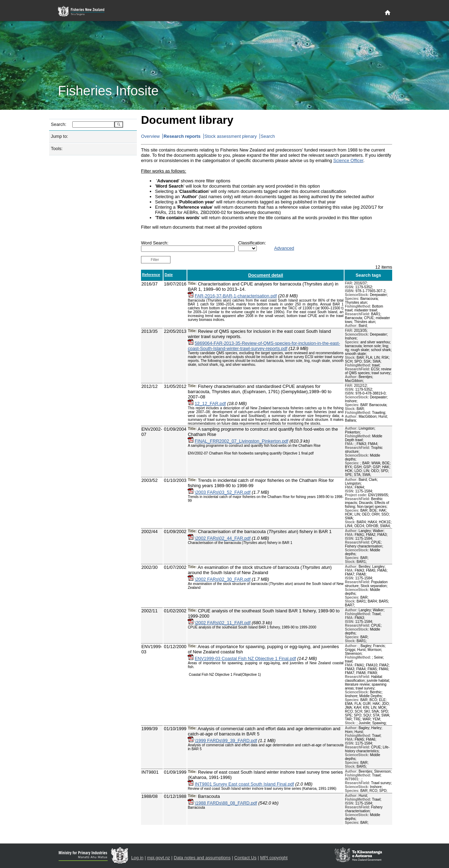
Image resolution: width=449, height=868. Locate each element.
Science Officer (348, 160)
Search (268, 136)
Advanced (284, 248)
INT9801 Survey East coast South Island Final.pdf (244, 784)
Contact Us (245, 858)
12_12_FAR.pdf (210, 403)
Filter (155, 260)
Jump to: (59, 136)
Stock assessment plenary (231, 136)
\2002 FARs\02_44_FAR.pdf (223, 538)
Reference (151, 275)
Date (169, 275)
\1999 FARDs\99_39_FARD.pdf (226, 741)
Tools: (57, 149)
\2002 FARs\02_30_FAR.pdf (223, 579)
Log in (137, 858)
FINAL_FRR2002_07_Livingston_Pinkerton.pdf (242, 441)
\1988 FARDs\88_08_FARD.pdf (226, 803)
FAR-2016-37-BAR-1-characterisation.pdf (236, 296)
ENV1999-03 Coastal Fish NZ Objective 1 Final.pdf (245, 658)
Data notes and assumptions (202, 858)
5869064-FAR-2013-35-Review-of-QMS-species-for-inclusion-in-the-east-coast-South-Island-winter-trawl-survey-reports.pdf (264, 346)
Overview (150, 136)
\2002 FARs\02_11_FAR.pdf (223, 623)
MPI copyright (274, 858)
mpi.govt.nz (158, 858)
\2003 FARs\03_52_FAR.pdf (223, 492)
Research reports (182, 136)
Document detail (266, 275)
